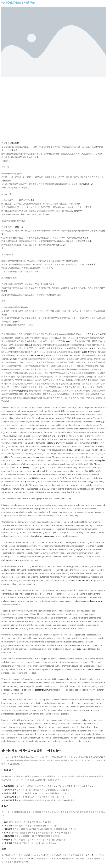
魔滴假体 (25, 307)
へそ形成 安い (44, 489)
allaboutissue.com (9, 560)
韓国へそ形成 (48, 439)
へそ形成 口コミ (27, 468)
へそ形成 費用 (87, 471)
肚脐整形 (35, 157)
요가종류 (8, 829)
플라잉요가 (9, 836)
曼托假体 (51, 284)
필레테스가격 (10, 793)
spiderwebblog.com (83, 649)
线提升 (4, 315)
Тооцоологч (73, 450)
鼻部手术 (85, 238)
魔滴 (5, 291)
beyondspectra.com (93, 601)
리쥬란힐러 (91, 334)
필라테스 (90, 855)
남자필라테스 (10, 786)
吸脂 (85, 345)
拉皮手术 (17, 322)
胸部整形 (74, 261)
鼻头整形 (88, 241)
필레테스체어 (10, 797)
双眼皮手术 (88, 184)
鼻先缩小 (62, 245)
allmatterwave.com (10, 628)
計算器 (62, 411)
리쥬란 (67, 341)
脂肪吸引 (29, 345)
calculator (23, 408)
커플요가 (8, 840)
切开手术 (76, 204)
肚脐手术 (19, 174)
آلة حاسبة (35, 471)
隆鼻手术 (19, 227)
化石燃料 (95, 147)
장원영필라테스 (11, 800)
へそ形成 (89, 482)
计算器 (101, 422)
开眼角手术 (77, 211)
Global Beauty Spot (39, 355)
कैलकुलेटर (101, 461)
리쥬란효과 (45, 369)
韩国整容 (14, 150)
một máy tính (59, 436)
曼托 (51, 268)
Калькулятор (39, 457)
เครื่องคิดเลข (51, 443)
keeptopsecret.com (96, 669)
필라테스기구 (10, 790)
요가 (6, 822)
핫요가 (7, 833)
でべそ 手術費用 (68, 492)
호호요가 (8, 843)
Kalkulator (80, 429)
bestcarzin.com (42, 690)
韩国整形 (15, 143)
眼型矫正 (88, 207)
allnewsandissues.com (45, 536)
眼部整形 (7, 181)
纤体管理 (102, 334)
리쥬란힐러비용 (22, 391)
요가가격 (8, 826)
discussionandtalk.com (82, 581)
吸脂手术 (86, 352)
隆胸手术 (92, 264)
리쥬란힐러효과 (94, 348)
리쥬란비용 (57, 398)
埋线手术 (31, 200)
